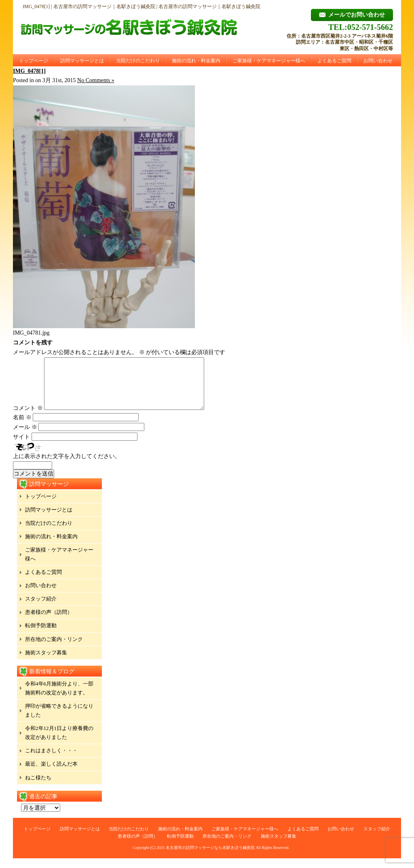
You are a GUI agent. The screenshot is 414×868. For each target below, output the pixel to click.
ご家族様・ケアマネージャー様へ (269, 61)
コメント (28, 418)
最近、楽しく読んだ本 (51, 774)
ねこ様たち (38, 787)
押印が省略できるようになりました (59, 720)
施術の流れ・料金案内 (196, 61)
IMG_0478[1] (29, 71)
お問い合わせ (378, 61)
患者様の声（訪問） (49, 622)
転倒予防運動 (41, 635)
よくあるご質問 (334, 61)
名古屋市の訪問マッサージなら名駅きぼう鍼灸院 (210, 857)
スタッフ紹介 (41, 608)
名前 (22, 427)
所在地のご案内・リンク (54, 649)
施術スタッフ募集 (46, 662)
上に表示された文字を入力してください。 (67, 466)
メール (25, 437)
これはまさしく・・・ (51, 760)
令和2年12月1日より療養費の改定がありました (59, 742)
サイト (21, 447)
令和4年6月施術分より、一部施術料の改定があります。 (59, 698)
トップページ (34, 61)
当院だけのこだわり (138, 61)
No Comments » (96, 80)
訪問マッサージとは (82, 61)
